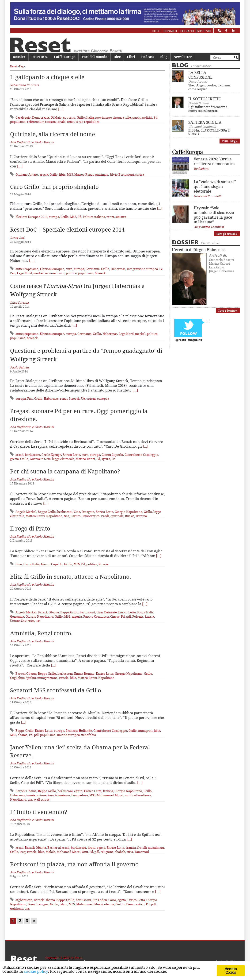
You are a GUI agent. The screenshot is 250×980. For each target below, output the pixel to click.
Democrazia (41, 117)
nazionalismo (55, 273)
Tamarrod (142, 852)
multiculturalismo (138, 795)
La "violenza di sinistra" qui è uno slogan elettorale (215, 186)
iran (51, 795)
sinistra (121, 217)
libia (62, 174)
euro (69, 269)
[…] (61, 109)
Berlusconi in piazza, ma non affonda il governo (74, 864)
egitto (78, 791)
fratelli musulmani (151, 848)
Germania (93, 269)
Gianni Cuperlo (112, 455)
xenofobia (89, 735)
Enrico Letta (71, 455)
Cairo (112, 900)
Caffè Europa (65, 57)
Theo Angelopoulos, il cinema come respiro (209, 87)
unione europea (98, 399)
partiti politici (142, 117)
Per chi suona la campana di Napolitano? (65, 471)
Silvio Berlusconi (122, 174)
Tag (21, 66)
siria (130, 852)
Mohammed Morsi (110, 795)
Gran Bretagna (38, 904)
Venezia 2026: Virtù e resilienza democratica (214, 161)
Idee (117, 57)
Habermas (118, 269)
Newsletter (183, 57)
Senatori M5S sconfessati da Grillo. (56, 690)
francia (108, 791)
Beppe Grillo (47, 512)
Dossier (19, 57)
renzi (71, 122)
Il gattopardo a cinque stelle (47, 77)
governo (69, 117)
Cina (77, 512)
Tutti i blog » (230, 141)
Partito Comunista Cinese (101, 616)
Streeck (100, 273)
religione (107, 852)
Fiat (30, 399)
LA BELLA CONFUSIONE (200, 75)
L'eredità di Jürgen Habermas (199, 250)
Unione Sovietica (22, 621)
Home (156, 31)
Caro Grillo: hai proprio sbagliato (54, 187)
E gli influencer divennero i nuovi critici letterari (208, 109)
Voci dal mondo (95, 57)
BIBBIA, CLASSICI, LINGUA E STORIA (209, 132)
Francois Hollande (79, 731)
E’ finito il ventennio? (39, 812)
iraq (23, 852)
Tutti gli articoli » (227, 234)
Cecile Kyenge (51, 455)
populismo (18, 122)
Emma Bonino (84, 674)
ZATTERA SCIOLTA (205, 122)
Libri (131, 57)
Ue (83, 399)
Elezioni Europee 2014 (31, 217)
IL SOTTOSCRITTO (205, 99)
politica (71, 273)
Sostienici (204, 31)
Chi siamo (187, 31)
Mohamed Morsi (69, 852)
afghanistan (24, 900)
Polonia (138, 616)
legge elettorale (63, 459)
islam (63, 904)
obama (23, 735)
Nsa (66, 516)
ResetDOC (40, 57)
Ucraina (141, 516)
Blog (164, 57)
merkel (38, 273)
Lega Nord (24, 273)
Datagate (88, 512)
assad (19, 455)
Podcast (148, 57)
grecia (44, 174)
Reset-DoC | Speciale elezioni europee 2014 (67, 229)
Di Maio (56, 117)
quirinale (102, 174)
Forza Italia (31, 564)
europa (54, 217)
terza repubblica (88, 122)
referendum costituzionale (46, 122)
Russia (130, 516)
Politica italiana (94, 217)
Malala (51, 852)
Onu (85, 852)
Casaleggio (23, 117)
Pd (155, 117)
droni (91, 848)
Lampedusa (80, 795)
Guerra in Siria (40, 459)
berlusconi (32, 455)
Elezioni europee (52, 269)
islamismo (62, 795)
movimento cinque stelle (113, 117)
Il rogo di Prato (30, 528)
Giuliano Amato (27, 174)
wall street (42, 799)
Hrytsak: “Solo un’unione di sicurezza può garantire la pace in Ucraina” (214, 215)
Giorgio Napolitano (129, 512)
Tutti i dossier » (228, 311)
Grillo (81, 117)
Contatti (170, 31)
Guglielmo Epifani (23, 678)
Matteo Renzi (84, 174)
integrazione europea (142, 269)
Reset (13, 66)
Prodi (105, 516)
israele (64, 678)
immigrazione (47, 678)
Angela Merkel (26, 512)
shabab (120, 852)
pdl (129, 616)
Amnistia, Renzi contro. (41, 633)
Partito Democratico (85, 516)
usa (38, 621)
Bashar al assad (58, 848)
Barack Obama (48, 612)
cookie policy (36, 971)
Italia (90, 117)
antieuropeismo (27, 269)
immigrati (145, 731)
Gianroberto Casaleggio (141, 455)
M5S (70, 174)
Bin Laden (100, 900)
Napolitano (54, 516)
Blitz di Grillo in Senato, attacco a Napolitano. (71, 577)
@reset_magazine (189, 340)
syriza (140, 174)
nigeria (77, 616)
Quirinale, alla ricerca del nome (53, 134)
